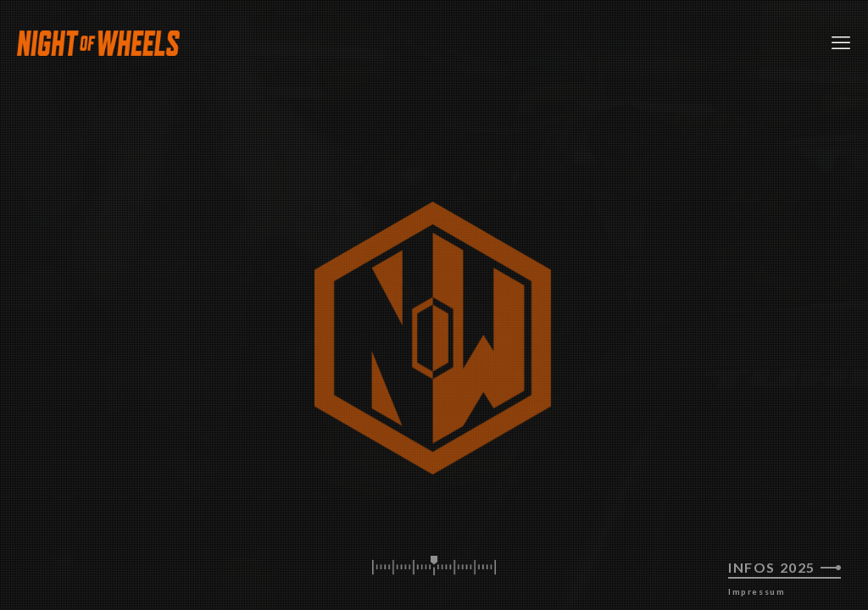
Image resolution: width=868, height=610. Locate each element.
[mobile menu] (841, 42)
